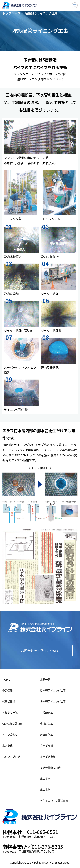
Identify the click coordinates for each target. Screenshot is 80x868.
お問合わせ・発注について (40, 651)
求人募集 (7, 746)
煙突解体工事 (48, 735)
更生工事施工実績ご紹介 (54, 801)
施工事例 (45, 790)
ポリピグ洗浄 (48, 757)
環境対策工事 (48, 724)
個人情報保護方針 (13, 724)
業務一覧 (45, 680)
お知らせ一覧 (10, 713)
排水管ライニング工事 (53, 702)
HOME (6, 680)
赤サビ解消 (47, 746)
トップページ (11, 13)
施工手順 (45, 779)
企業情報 (7, 691)
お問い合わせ (10, 735)
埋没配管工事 (48, 713)
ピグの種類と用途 (50, 768)
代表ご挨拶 (9, 702)
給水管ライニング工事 (53, 691)
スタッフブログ (11, 757)
